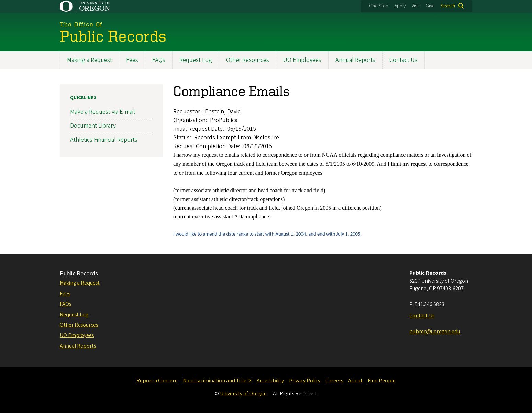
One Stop (379, 6)
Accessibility (270, 381)
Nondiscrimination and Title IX (217, 381)
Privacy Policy (305, 381)
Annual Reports (355, 60)
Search (448, 6)
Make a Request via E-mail (103, 112)
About (355, 381)
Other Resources (248, 60)
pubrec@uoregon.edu (435, 332)
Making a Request (90, 60)
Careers (334, 381)
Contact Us (403, 60)
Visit (416, 6)
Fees (132, 60)
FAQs (159, 60)
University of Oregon (243, 394)
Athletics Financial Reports (104, 139)
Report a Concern (157, 381)
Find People (382, 381)
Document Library (93, 126)
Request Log (196, 60)
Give (430, 6)
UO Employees (302, 60)
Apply (400, 6)
